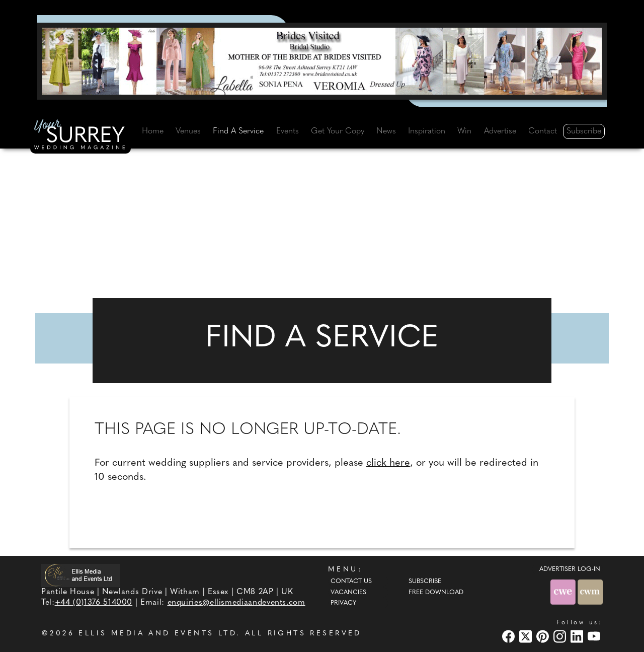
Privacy (343, 603)
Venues (188, 131)
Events (288, 131)
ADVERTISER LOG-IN (570, 569)
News (386, 131)
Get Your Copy (338, 131)
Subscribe (584, 131)
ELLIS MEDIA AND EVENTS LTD (157, 634)
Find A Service (238, 131)
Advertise (500, 131)
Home (153, 131)
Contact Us (351, 582)
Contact (543, 131)
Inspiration (427, 131)
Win (464, 131)
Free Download (436, 593)
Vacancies (348, 593)
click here (388, 463)
